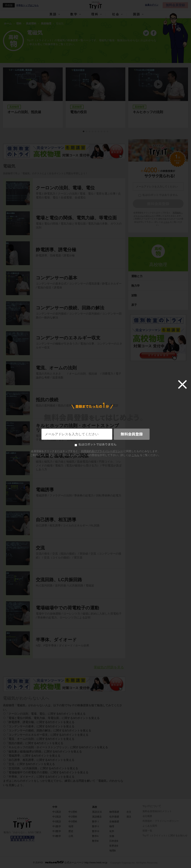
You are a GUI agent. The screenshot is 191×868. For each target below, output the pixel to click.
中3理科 (73, 822)
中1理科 (73, 812)
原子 (134, 305)
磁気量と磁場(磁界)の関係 (62, 456)
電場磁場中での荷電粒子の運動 (67, 608)
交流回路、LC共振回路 (59, 580)
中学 (55, 807)
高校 (95, 807)
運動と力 (137, 276)
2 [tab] (87, 132)
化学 (112, 831)
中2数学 (57, 831)
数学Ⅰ (96, 822)
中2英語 (57, 817)
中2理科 (73, 817)
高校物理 (158, 265)
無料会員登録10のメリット (157, 811)
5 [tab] (96, 132)
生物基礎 (114, 822)
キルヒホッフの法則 (148, 112)
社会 (116, 14)
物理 (112, 826)
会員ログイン (152, 5)
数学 (74, 14)
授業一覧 (147, 831)
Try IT (95, 5)
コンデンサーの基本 (57, 278)
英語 (53, 14)
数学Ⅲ (96, 831)
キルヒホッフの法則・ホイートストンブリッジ (77, 428)
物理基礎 (114, 812)
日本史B (114, 841)
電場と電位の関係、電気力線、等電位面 (76, 218)
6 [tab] (99, 132)
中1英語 (57, 812)
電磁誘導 (45, 490)
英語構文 (97, 817)
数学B (95, 841)
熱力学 (136, 286)
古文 (129, 812)
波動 (134, 295)
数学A (95, 836)
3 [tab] (90, 132)
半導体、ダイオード (56, 640)
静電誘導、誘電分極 (56, 250)
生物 (112, 836)
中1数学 (57, 826)
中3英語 (57, 822)
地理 (71, 826)
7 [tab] (102, 132)
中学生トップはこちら (27, 5)
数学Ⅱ (96, 826)
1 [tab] (84, 132)
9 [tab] (108, 132)
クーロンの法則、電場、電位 (65, 188)
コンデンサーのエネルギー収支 (68, 338)
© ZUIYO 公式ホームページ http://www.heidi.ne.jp (70, 862)
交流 (40, 548)
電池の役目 (79, 112)
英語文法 (97, 812)
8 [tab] (105, 132)
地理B (113, 851)
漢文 (129, 817)
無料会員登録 (175, 5)
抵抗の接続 (47, 400)
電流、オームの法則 (56, 368)
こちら (166, 222)
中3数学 (57, 836)
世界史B (114, 846)
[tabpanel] (95, 98)
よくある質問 (150, 826)
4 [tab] (93, 132)
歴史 (71, 831)
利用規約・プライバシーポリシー (161, 821)
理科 (95, 14)
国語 (137, 14)
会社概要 (147, 816)
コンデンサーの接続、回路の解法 (70, 308)
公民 (71, 836)
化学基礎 (114, 817)
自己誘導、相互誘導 (56, 520)
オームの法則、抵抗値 (26, 112)
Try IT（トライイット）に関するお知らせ (165, 835)
